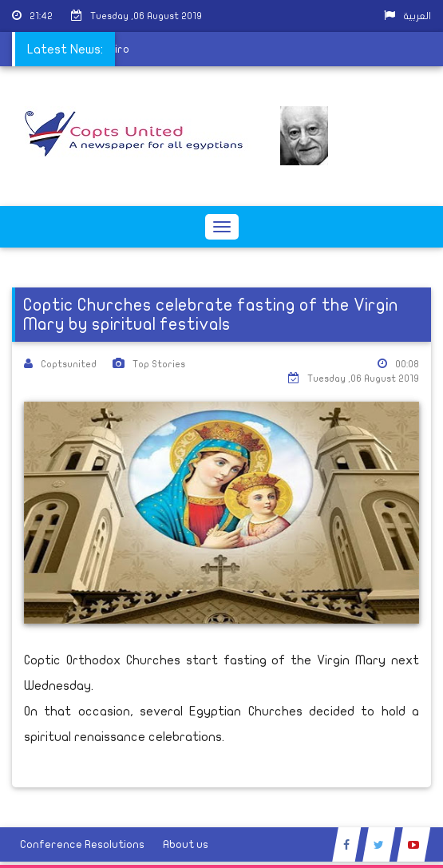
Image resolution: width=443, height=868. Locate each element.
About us (186, 844)
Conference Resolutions (82, 844)
